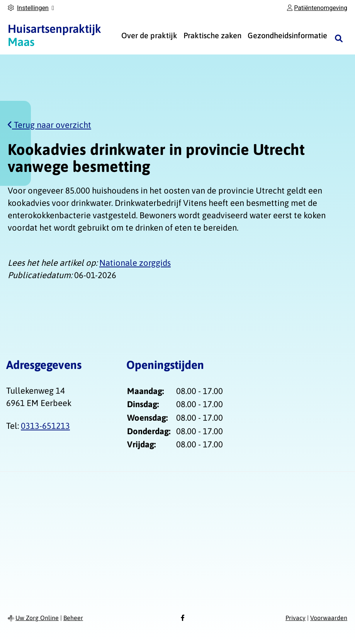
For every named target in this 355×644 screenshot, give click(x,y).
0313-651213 (45, 426)
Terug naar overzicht (49, 125)
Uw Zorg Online (37, 618)
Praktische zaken (212, 35)
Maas (54, 35)
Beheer (73, 618)
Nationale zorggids (135, 263)
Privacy (296, 618)
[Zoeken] (339, 38)
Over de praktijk (149, 35)
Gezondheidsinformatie (287, 35)
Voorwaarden (329, 618)
